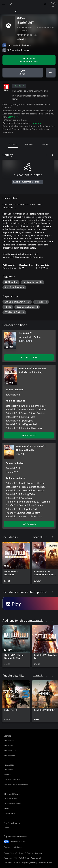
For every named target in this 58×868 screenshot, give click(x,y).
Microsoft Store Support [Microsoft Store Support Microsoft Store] (13, 803)
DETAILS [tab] (13, 144)
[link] (16, 563)
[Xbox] (8, 11)
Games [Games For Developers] (6, 828)
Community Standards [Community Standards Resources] (12, 779)
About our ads (36, 858)
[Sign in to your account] (53, 4)
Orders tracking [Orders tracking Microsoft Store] (10, 813)
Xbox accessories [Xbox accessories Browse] (10, 755)
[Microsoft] (29, 2)
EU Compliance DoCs (12, 863)
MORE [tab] (45, 144)
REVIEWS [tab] (29, 144)
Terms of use (39, 853)
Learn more (13, 117)
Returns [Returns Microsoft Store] (7, 808)
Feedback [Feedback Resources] (7, 774)
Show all (38, 537)
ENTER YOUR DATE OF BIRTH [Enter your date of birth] (27, 182)
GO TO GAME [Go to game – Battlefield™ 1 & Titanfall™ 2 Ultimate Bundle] (29, 524)
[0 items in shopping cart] (46, 4)
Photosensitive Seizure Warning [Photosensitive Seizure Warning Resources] (16, 784)
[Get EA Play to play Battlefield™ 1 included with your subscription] (29, 60)
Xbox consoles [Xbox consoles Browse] (9, 740)
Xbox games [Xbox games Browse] (8, 745)
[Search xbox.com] (11, 4)
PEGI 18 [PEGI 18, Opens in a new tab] (19, 86)
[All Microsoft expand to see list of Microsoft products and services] (4, 4)
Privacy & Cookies (26, 853)
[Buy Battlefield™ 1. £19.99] (23, 73)
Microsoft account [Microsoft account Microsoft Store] (10, 798)
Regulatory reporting (29, 863)
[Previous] (46, 155)
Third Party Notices (22, 858)
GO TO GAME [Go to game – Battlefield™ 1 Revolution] (29, 435)
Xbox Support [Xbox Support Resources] (9, 769)
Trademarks (8, 858)
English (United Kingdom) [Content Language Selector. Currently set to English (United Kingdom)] (18, 836)
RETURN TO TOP (29, 357)
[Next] (52, 155)
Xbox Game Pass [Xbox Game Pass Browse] (10, 750)
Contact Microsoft (10, 853)
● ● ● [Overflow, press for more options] (51, 72)
